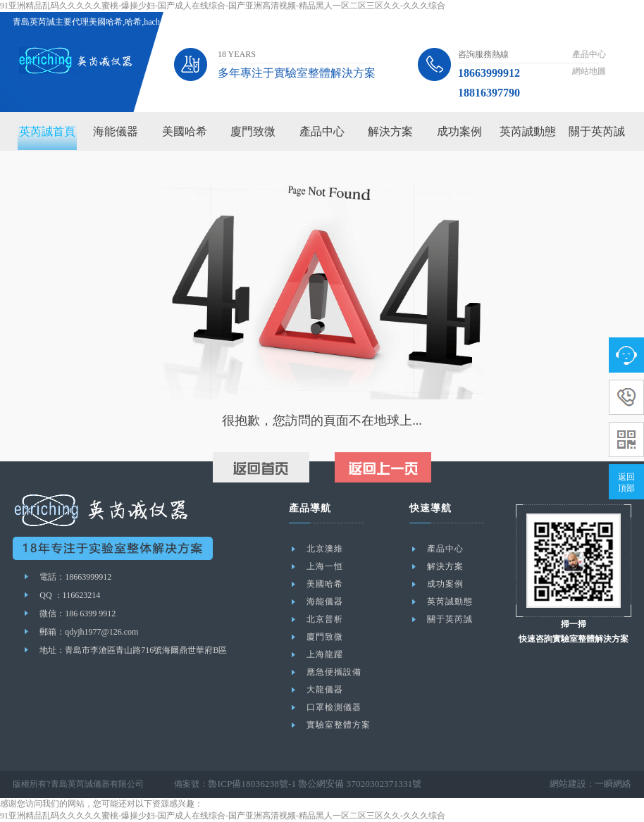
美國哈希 (185, 131)
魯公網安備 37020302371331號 (346, 784)
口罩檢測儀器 (334, 707)
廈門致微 (253, 131)
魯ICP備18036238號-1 (248, 784)
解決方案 (390, 131)
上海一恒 (325, 566)
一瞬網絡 (614, 784)
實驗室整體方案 (339, 725)
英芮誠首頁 (47, 131)
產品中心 (589, 54)
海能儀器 (116, 131)
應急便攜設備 (334, 672)
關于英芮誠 (597, 131)
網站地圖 (589, 71)
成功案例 (459, 131)
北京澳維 (325, 549)
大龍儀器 (325, 690)
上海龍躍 (325, 654)
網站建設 (572, 784)
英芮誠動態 (528, 131)
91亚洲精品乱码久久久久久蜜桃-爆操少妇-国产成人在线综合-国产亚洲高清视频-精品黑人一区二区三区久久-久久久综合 (223, 6)
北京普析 (325, 619)
